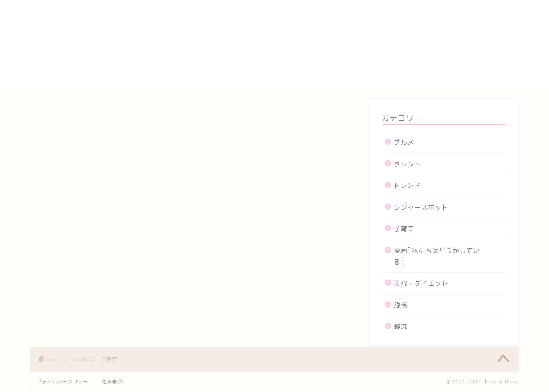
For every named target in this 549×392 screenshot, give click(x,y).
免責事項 (112, 382)
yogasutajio (405, 13)
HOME (394, 4)
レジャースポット (421, 207)
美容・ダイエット (421, 283)
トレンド (407, 185)
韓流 (401, 327)
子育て (404, 229)
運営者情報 (402, 81)
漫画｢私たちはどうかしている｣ (437, 256)
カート (395, 32)
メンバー (398, 71)
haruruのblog (63, 15)
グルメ (404, 142)
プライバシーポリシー (420, 51)
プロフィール (406, 61)
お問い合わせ (406, 22)
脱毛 (401, 305)
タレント (407, 164)
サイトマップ (406, 42)
